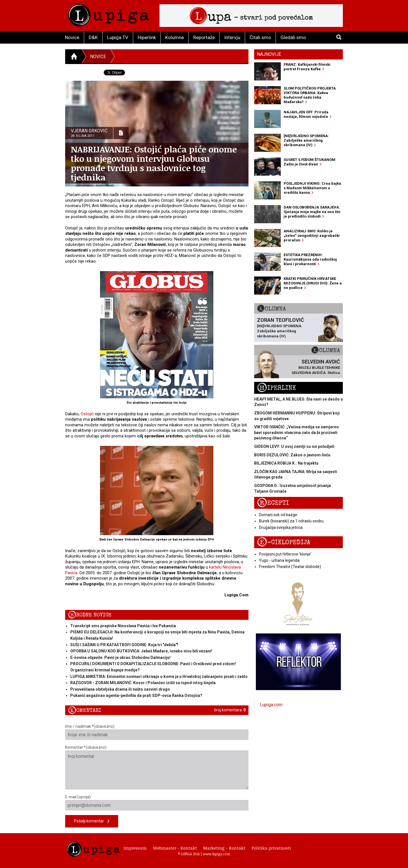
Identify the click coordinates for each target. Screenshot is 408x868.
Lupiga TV (118, 37)
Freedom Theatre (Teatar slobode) (290, 567)
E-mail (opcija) (157, 803)
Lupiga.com (271, 705)
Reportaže (204, 37)
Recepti (273, 503)
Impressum (135, 848)
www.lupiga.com (216, 854)
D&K (93, 37)
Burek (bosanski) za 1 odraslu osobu (291, 521)
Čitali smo (260, 37)
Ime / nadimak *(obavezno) (157, 732)
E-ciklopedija (284, 542)
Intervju (232, 37)
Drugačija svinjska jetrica (281, 527)
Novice (72, 37)
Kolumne (175, 37)
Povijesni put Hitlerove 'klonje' (285, 554)
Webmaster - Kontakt (175, 848)
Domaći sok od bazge (278, 515)
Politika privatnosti (271, 848)
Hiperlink (147, 37)
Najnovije (269, 54)
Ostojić (87, 414)
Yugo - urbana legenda (279, 560)
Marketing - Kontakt (224, 848)
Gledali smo (293, 37)
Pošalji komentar (92, 821)
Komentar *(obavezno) (157, 767)
